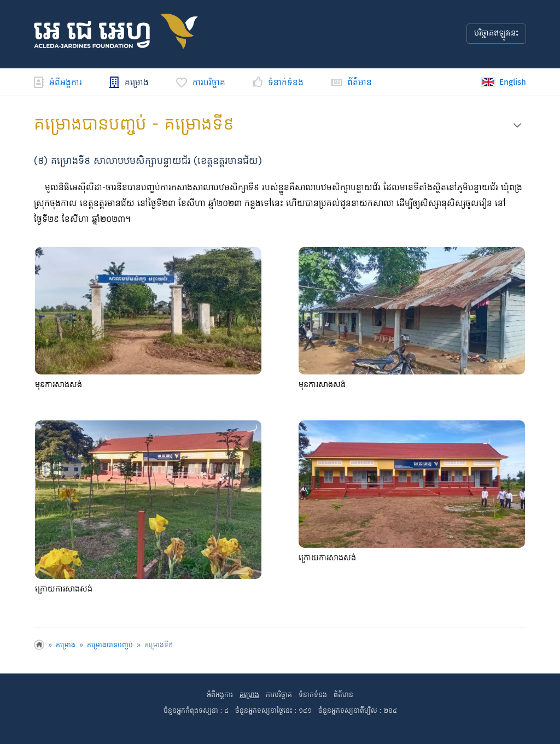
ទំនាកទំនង (313, 695)
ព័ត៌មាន (351, 83)
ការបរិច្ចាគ (201, 83)
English (504, 82)
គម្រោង (129, 83)
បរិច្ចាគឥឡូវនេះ (496, 33)
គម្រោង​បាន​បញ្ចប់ (110, 645)
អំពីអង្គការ (58, 83)
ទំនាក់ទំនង (278, 83)
